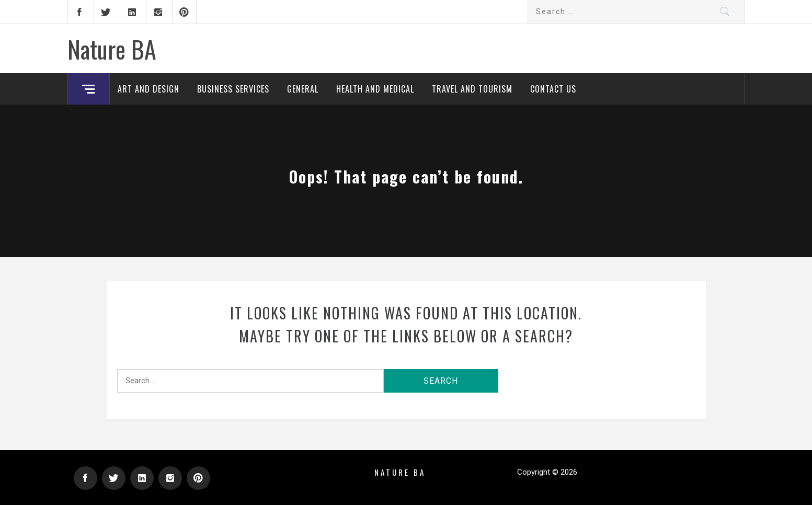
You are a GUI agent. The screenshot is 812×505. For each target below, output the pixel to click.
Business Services (233, 89)
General (303, 89)
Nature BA (112, 49)
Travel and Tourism (472, 89)
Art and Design (148, 89)
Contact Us (553, 89)
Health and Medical (375, 89)
